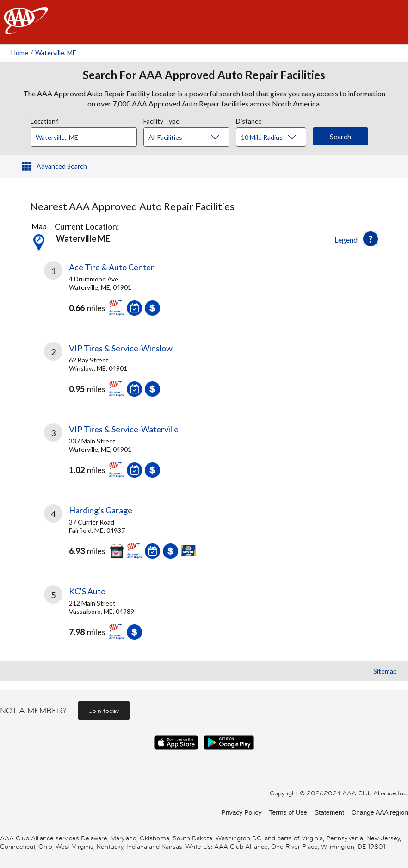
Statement (329, 812)
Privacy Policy (241, 812)
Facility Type (161, 120)
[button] (371, 239)
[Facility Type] (194, 137)
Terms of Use (288, 812)
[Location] (84, 137)
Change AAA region (380, 812)
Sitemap (385, 671)
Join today (104, 711)
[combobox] (87, 135)
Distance (249, 120)
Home (20, 53)
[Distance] (275, 137)
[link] (124, 295)
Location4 (45, 120)
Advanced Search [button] (62, 166)
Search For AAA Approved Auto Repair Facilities (204, 75)
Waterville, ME (56, 53)
